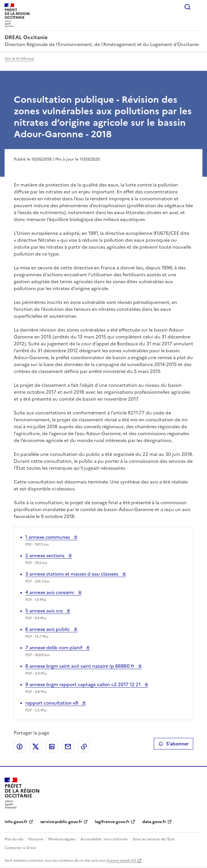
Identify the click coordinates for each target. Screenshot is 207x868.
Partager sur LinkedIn (52, 747)
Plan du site (14, 839)
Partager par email (68, 747)
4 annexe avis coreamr (50, 592)
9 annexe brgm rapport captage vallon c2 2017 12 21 (84, 684)
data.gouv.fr (154, 822)
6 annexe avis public (48, 629)
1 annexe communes (48, 537)
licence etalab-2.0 (121, 861)
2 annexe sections (45, 555)
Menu (199, 7)
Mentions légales (62, 839)
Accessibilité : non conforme (104, 839)
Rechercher (187, 7)
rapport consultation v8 (52, 703)
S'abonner (174, 744)
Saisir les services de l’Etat (154, 839)
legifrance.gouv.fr (112, 822)
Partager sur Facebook (20, 747)
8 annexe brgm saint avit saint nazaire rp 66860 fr (80, 666)
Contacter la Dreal (20, 848)
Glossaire (36, 839)
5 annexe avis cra (45, 611)
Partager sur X (36, 747)
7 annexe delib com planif (54, 648)
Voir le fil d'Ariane (19, 59)
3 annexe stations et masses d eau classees (72, 574)
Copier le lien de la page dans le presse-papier (84, 747)
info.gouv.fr (16, 822)
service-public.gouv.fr (61, 822)
